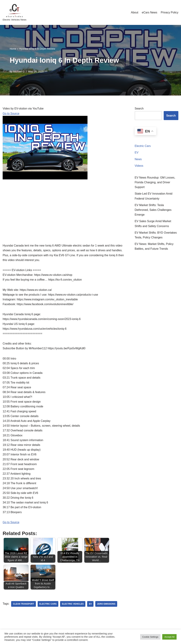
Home (13, 49)
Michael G (19, 72)
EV (137, 152)
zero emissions (106, 604)
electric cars (48, 604)
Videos (139, 166)
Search (139, 109)
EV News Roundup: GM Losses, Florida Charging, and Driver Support (155, 182)
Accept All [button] (169, 637)
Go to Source (11, 113)
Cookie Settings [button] (150, 637)
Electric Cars (143, 146)
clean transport (23, 604)
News (138, 159)
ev (90, 604)
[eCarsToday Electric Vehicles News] (14, 12)
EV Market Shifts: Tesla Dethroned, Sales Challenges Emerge (153, 210)
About (135, 12)
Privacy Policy (170, 12)
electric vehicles (73, 604)
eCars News (149, 12)
